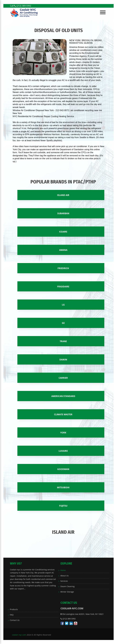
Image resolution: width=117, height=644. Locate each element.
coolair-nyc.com (19, 635)
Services (64, 581)
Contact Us (15, 620)
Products (14, 609)
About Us (64, 576)
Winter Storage (67, 592)
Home (63, 570)
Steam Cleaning (67, 586)
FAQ (12, 615)
